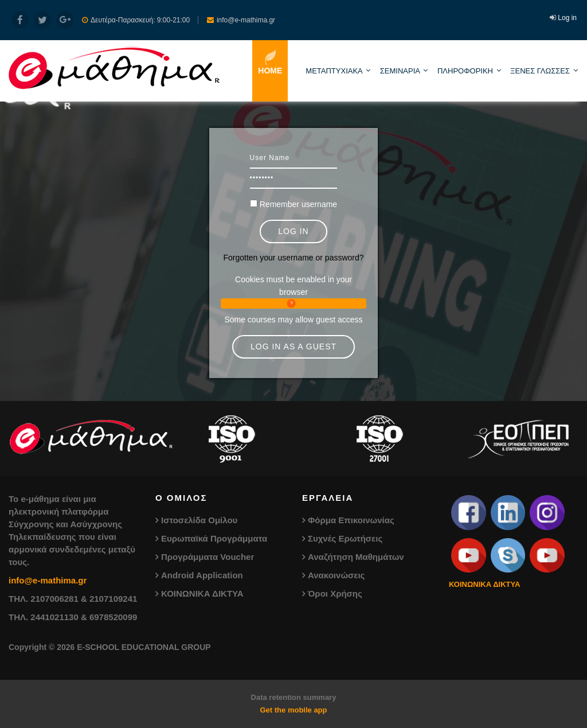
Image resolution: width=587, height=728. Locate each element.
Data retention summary (294, 697)
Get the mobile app (293, 710)
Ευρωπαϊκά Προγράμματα (214, 538)
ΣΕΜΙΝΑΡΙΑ (400, 71)
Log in (567, 18)
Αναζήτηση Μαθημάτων (356, 557)
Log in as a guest (293, 347)
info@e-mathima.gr (48, 580)
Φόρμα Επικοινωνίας (351, 520)
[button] (294, 303)
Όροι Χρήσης (335, 593)
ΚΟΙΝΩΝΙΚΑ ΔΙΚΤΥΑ (202, 593)
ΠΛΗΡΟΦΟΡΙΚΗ (465, 71)
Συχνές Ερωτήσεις (345, 538)
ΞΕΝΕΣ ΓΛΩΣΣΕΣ (540, 71)
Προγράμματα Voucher (208, 557)
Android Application (202, 575)
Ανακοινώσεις (336, 575)
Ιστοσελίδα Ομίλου (199, 520)
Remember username (298, 204)
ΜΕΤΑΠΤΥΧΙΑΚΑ (334, 71)
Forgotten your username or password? (293, 258)
